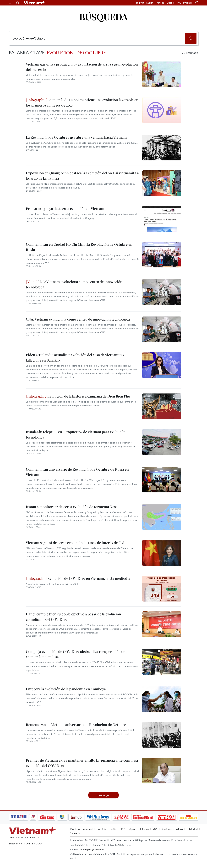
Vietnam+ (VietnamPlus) (35, 3)
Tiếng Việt (139, 3)
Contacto (75, 833)
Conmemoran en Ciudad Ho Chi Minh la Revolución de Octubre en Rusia (79, 247)
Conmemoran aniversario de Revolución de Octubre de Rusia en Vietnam (77, 472)
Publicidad (192, 829)
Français (160, 3)
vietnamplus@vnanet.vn (91, 849)
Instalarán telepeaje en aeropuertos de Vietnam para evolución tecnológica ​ (76, 434)
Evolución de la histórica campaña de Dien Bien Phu (78, 396)
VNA (155, 829)
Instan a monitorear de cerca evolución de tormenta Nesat (72, 507)
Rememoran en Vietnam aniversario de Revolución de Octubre (76, 725)
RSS (123, 829)
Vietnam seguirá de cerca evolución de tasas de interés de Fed (75, 543)
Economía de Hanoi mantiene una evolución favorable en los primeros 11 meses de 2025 (82, 102)
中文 (179, 3)
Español (170, 3)
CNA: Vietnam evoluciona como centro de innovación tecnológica (74, 284)
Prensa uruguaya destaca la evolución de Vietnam (65, 209)
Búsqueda (103, 17)
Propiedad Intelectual (81, 829)
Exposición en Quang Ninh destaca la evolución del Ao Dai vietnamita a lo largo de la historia (82, 176)
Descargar (104, 795)
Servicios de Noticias (172, 829)
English (150, 3)
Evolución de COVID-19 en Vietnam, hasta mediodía (78, 578)
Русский (187, 3)
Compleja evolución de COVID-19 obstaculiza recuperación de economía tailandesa (76, 654)
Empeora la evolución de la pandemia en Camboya (66, 689)
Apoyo (133, 829)
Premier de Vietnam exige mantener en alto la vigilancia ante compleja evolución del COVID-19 (82, 763)
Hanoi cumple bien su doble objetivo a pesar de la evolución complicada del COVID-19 (73, 617)
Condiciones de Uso (107, 829)
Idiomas (144, 829)
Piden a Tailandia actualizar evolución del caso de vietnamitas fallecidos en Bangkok (75, 357)
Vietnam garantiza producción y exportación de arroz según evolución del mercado (82, 67)
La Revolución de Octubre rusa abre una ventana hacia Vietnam (76, 137)
